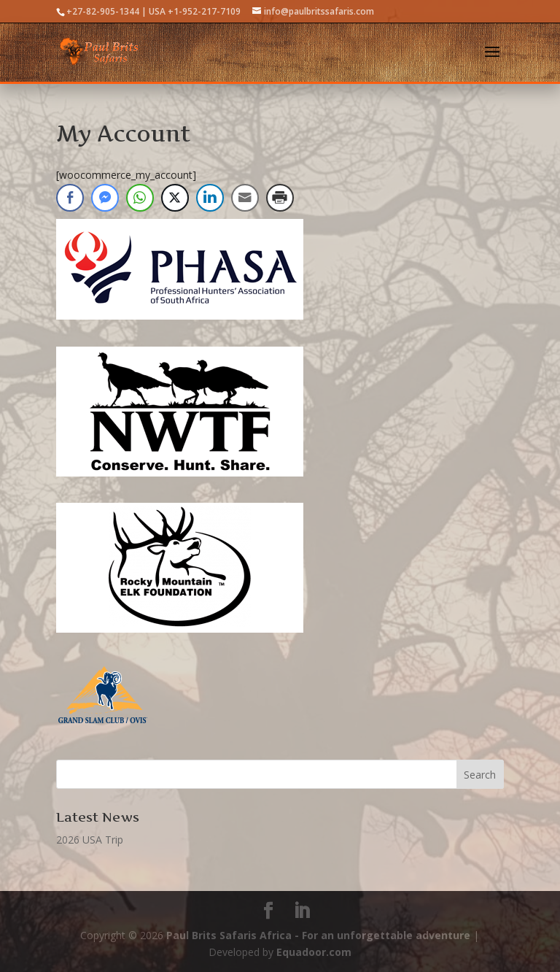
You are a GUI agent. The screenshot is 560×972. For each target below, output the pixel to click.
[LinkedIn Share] (210, 198)
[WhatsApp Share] (140, 198)
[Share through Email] (245, 198)
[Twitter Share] (175, 198)
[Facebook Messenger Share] (105, 198)
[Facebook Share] (70, 198)
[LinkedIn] (302, 911)
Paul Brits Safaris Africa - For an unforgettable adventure (318, 935)
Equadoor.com (314, 952)
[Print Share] (280, 198)
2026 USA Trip (90, 840)
